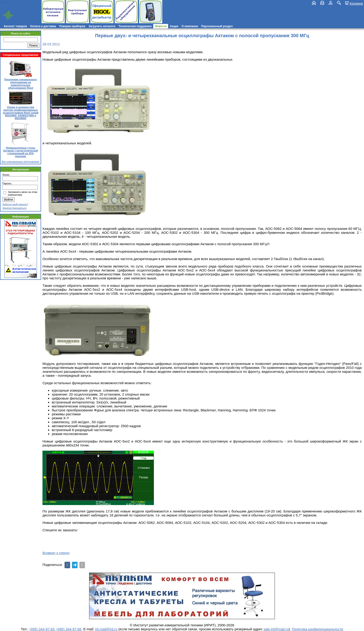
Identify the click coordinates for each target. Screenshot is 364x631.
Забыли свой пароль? (15, 204)
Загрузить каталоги (102, 26)
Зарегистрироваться (14, 208)
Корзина (356, 3)
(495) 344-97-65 (42, 629)
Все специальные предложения (20, 162)
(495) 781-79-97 (24, 2)
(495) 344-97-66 (69, 629)
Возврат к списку (56, 553)
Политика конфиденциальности (317, 629)
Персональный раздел (217, 26)
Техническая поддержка (135, 26)
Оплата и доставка (43, 26)
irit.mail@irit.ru (16, 6)
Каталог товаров (15, 26)
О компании (190, 26)
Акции (174, 26)
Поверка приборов (72, 26)
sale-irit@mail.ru (276, 629)
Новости (161, 26)
